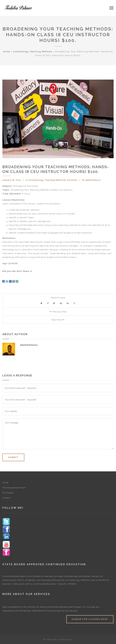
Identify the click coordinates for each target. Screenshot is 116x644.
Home (7, 52)
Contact (6, 498)
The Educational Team (14, 488)
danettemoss (93, 180)
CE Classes (8, 493)
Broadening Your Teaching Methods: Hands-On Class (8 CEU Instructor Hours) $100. (58, 35)
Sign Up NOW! (10, 263)
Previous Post (58, 312)
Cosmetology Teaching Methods (33, 52)
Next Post (58, 320)
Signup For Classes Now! (90, 619)
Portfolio (72, 180)
